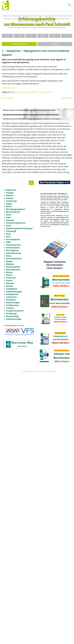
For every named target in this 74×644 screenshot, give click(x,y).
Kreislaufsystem (14, 259)
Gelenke (10, 220)
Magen (9, 261)
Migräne (10, 264)
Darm (9, 215)
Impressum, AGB (38, 371)
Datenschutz (26, 371)
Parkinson (11, 278)
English (48, 371)
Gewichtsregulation (16, 223)
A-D (7, 36)
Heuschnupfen (13, 239)
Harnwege (11, 231)
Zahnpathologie (14, 319)
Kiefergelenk (12, 250)
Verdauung (11, 313)
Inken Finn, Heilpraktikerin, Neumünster (33, 92)
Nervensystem (13, 267)
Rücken (10, 286)
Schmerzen (11, 297)
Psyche (9, 281)
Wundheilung (12, 316)
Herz (8, 237)
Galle (9, 217)
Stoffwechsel (12, 305)
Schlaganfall (12, 294)
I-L (31, 36)
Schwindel (11, 300)
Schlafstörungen (14, 292)
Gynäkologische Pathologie (19, 228)
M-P (43, 36)
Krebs (9, 256)
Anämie (10, 195)
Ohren (9, 275)
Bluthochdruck (13, 212)
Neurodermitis (13, 270)
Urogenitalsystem (15, 311)
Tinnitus (10, 308)
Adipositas (11, 190)
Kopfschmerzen (14, 253)
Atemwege (11, 201)
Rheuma (10, 283)
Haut (8, 234)
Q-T (55, 36)
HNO (8, 242)
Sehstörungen (13, 303)
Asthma (10, 198)
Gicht (9, 226)
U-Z (67, 36)
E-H (19, 36)
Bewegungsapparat (16, 209)
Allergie (10, 193)
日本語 (55, 371)
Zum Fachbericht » (10, 88)
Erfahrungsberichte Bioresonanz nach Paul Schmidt (5, 5)
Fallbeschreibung (19, 44)
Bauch (9, 206)
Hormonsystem (13, 245)
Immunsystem (13, 248)
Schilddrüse (12, 289)
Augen (9, 204)
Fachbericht (55, 44)
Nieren (9, 272)
